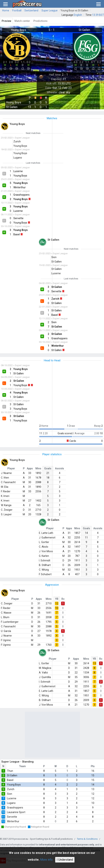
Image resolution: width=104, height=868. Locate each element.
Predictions (40, 21)
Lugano (11, 803)
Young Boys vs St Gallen (74, 10)
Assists (60, 468)
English (78, 15)
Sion (10, 794)
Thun (10, 771)
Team (23, 766)
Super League (50, 10)
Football (17, 10)
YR (57, 599)
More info (46, 860)
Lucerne (12, 798)
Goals (48, 468)
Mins (38, 468)
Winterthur (13, 821)
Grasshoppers (15, 808)
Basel (10, 780)
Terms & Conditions (87, 839)
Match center (22, 21)
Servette (12, 817)
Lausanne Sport (16, 812)
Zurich (11, 789)
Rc (63, 599)
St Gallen (12, 775)
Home (6, 10)
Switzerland (31, 10)
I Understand (65, 860)
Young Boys (14, 785)
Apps (30, 468)
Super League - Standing (17, 762)
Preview (6, 21)
